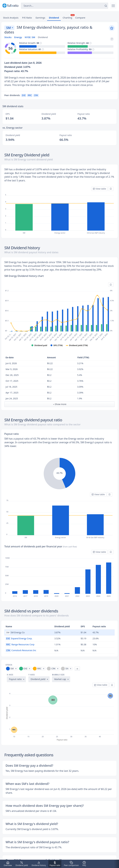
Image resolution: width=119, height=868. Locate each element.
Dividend (54, 18)
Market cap (60, 679)
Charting (67, 18)
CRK (36, 95)
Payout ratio (15, 679)
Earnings (40, 18)
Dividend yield (38, 679)
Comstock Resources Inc (21, 650)
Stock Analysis (11, 18)
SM (8, 28)
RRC (30, 95)
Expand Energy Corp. (19, 638)
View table (99, 189)
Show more (59, 404)
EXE (24, 95)
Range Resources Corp (20, 644)
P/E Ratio (27, 18)
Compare (80, 18)
